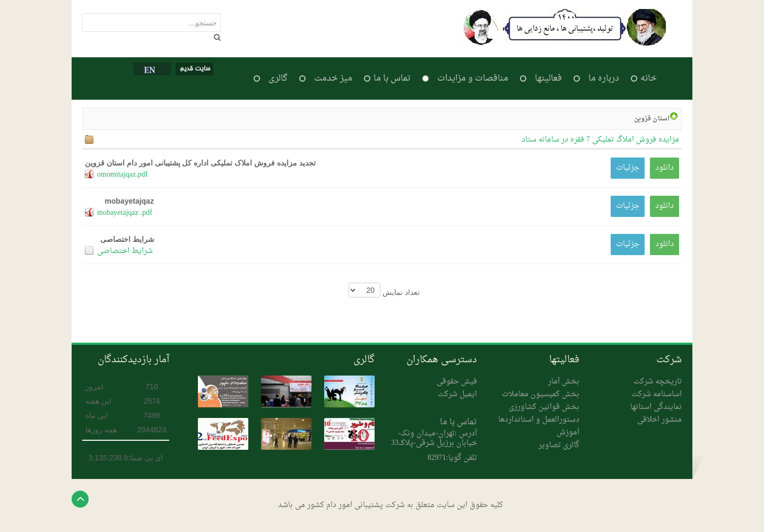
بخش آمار (564, 382)
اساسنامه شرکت (657, 394)
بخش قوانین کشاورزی (544, 407)
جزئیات (628, 168)
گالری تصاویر (559, 445)
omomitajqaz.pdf (122, 175)
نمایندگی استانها (656, 407)
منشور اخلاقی (659, 420)
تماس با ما (458, 422)
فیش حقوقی (457, 382)
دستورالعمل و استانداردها (539, 420)
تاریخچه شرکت (658, 382)
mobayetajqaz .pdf (125, 213)
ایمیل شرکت (457, 394)
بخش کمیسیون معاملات (541, 394)
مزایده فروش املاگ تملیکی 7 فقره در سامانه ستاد (600, 140)
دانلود (665, 168)
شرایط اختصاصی (125, 251)
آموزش (568, 433)
